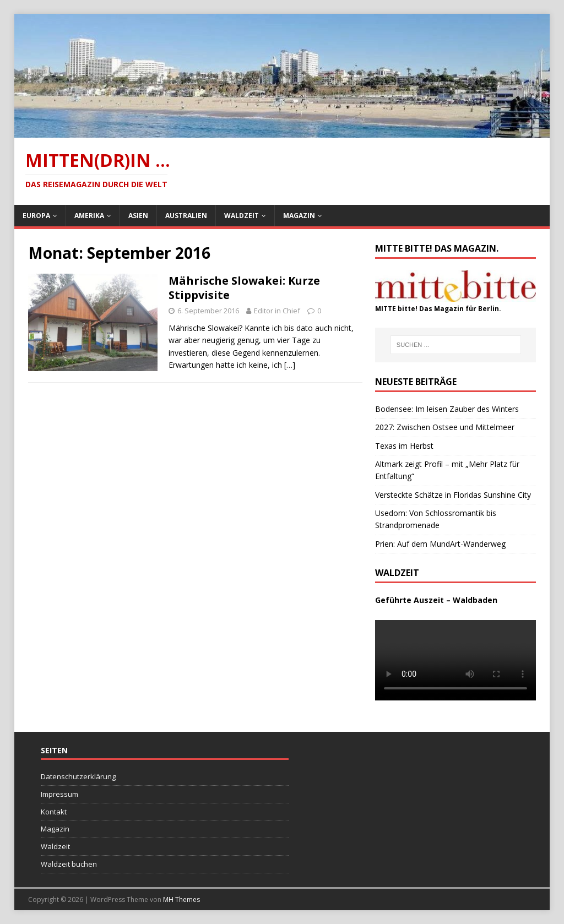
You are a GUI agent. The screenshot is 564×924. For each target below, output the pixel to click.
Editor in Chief (277, 311)
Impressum (59, 794)
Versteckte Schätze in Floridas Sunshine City (453, 495)
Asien (138, 216)
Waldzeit (242, 216)
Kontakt (54, 812)
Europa (36, 216)
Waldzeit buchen (69, 864)
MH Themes (181, 899)
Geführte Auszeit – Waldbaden (436, 600)
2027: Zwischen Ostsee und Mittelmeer (445, 427)
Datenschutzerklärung (78, 776)
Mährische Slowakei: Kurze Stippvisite (244, 288)
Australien (186, 216)
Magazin (299, 216)
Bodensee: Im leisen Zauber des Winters (447, 409)
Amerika (89, 216)
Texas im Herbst (404, 446)
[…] (290, 365)
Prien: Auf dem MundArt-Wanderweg (440, 544)
